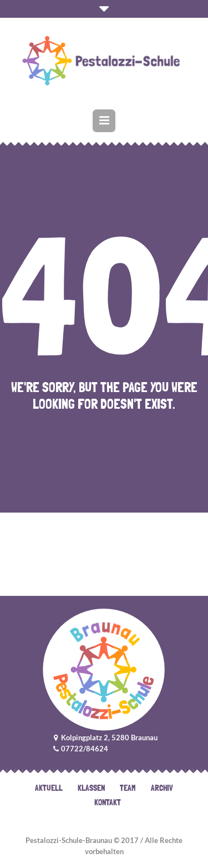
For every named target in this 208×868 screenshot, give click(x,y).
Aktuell (49, 788)
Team (128, 788)
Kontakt (108, 802)
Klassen (91, 788)
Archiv (162, 788)
